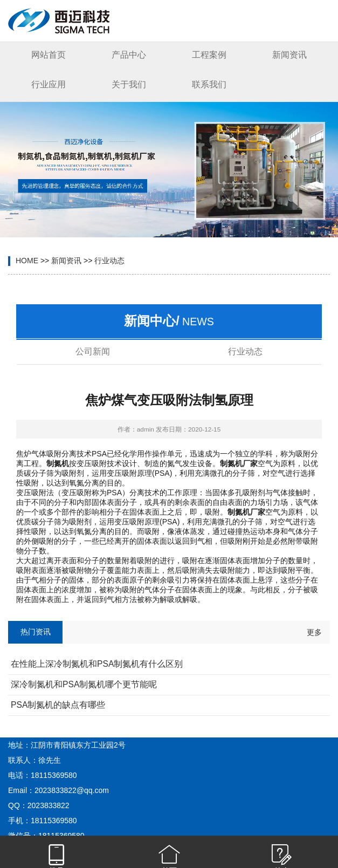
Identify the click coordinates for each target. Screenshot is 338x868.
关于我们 (129, 84)
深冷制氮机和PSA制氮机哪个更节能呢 (84, 684)
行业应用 (49, 84)
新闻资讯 (289, 55)
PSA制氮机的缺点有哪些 (58, 705)
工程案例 (209, 55)
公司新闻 (93, 351)
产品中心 (129, 55)
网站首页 (49, 55)
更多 (314, 632)
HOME (27, 261)
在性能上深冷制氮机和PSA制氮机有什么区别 (97, 664)
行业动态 (109, 261)
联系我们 (209, 84)
